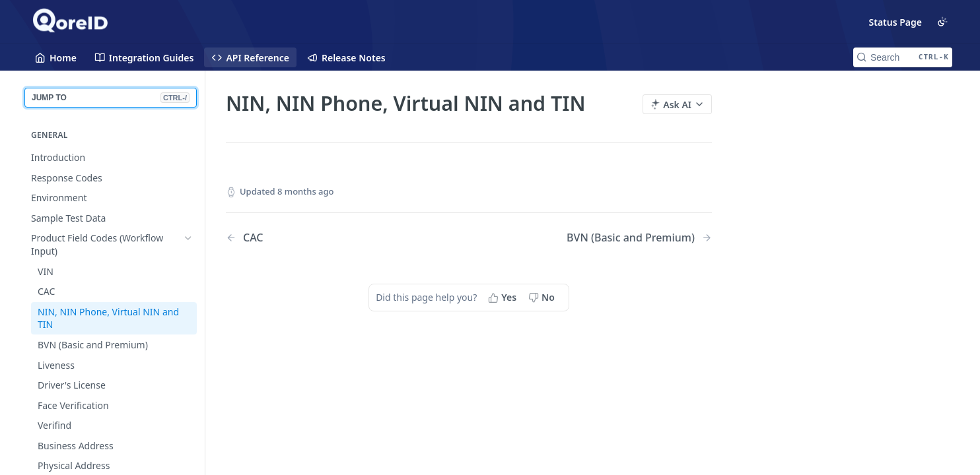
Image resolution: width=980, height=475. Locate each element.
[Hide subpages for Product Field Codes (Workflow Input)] (188, 238)
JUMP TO (111, 98)
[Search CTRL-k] (903, 57)
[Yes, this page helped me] (504, 298)
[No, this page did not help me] (543, 298)
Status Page (896, 22)
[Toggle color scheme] (942, 22)
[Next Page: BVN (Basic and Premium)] (639, 238)
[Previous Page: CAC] (330, 238)
